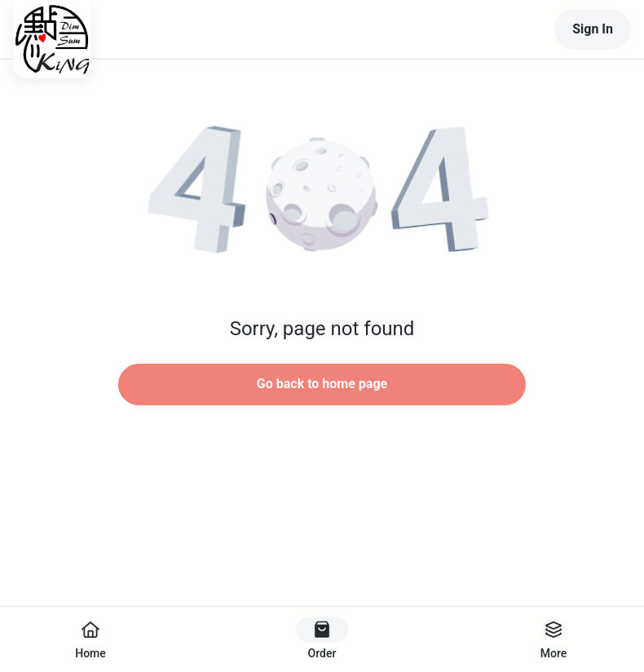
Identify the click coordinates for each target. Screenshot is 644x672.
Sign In (593, 29)
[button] (322, 196)
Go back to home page (322, 384)
